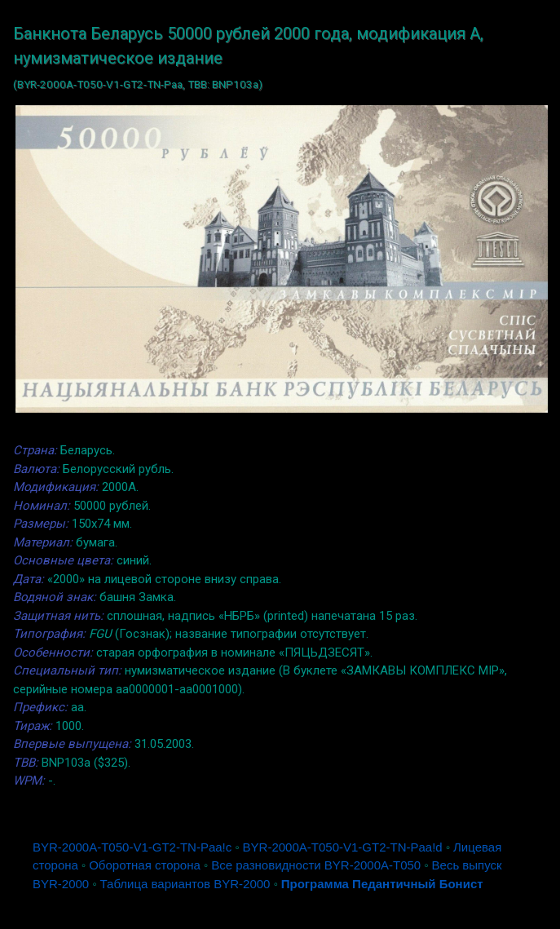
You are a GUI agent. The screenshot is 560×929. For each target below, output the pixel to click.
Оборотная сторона (145, 865)
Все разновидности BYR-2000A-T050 (316, 865)
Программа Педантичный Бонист (382, 884)
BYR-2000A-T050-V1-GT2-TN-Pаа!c (132, 847)
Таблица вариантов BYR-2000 (185, 884)
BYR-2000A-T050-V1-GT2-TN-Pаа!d (343, 847)
